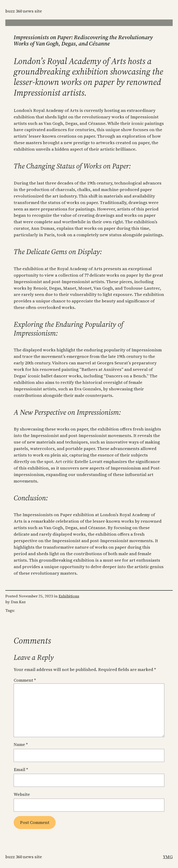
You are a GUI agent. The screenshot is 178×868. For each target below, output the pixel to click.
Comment (25, 680)
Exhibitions (69, 596)
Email (21, 769)
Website (22, 794)
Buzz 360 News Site (24, 11)
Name (21, 744)
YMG (168, 857)
